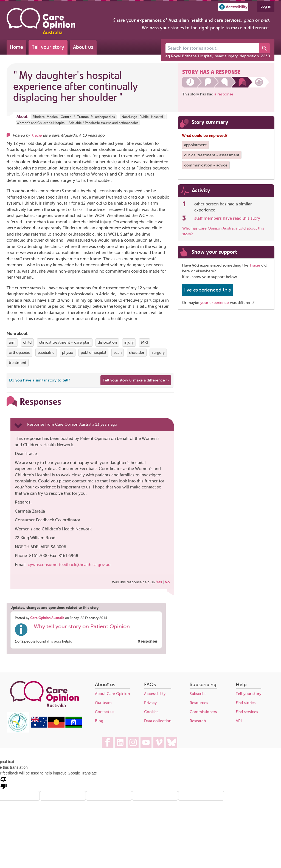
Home (16, 47)
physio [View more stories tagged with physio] (68, 353)
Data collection (158, 721)
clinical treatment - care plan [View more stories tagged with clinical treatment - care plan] (65, 342)
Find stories (246, 703)
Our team (103, 703)
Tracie (255, 265)
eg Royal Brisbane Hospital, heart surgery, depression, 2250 (218, 56)
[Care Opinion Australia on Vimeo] (159, 742)
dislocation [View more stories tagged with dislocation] (107, 342)
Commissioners (203, 712)
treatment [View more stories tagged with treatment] (18, 363)
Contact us (105, 712)
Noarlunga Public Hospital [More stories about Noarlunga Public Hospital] (142, 117)
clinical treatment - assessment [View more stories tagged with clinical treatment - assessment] (212, 155)
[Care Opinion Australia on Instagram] (133, 742)
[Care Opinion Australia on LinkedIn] (120, 742)
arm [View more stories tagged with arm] (12, 342)
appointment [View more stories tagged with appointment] (195, 145)
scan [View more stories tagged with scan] (118, 353)
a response (224, 94)
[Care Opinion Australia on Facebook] (107, 742)
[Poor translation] (4, 783)
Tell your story (48, 47)
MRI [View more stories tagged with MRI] (144, 342)
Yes (159, 582)
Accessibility (155, 694)
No (167, 582)
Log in (266, 6)
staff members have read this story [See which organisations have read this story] (227, 218)
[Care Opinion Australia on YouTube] (146, 742)
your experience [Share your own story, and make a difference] (215, 303)
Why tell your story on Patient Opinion (82, 627)
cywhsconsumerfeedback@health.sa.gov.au (69, 565)
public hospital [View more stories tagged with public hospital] (93, 353)
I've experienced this (207, 290)
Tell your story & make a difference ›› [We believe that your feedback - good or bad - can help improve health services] (136, 380)
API (239, 721)
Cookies (151, 712)
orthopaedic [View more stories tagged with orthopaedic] (19, 353)
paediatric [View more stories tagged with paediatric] (46, 353)
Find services (247, 712)
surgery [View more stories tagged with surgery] (158, 353)
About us (83, 47)
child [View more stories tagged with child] (27, 342)
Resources (199, 703)
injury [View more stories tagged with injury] (129, 342)
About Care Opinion (112, 694)
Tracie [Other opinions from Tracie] (36, 135)
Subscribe (198, 694)
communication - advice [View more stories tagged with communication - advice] (206, 165)
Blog (99, 721)
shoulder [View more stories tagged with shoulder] (137, 353)
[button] (233, 7)
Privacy (150, 703)
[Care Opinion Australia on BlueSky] (172, 742)
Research (198, 721)
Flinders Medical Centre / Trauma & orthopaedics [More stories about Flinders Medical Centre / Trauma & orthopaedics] (74, 117)
